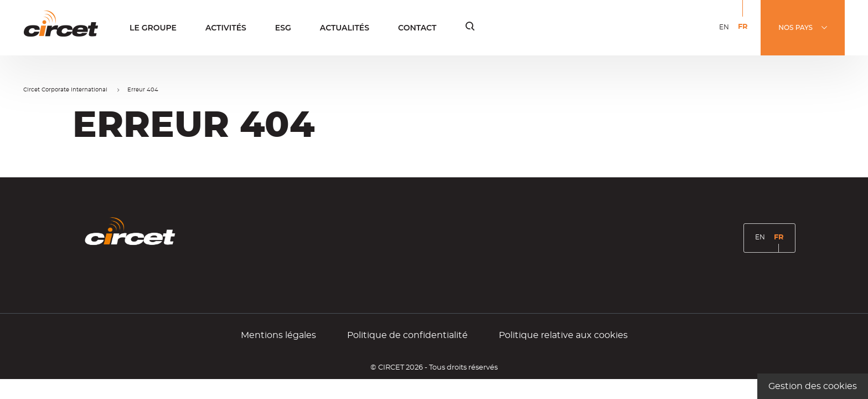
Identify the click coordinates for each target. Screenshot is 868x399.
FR (745, 35)
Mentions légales (278, 335)
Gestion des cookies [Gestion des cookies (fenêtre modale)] (813, 386)
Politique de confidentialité (407, 335)
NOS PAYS (795, 27)
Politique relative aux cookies (563, 335)
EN (726, 34)
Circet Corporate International (65, 90)
